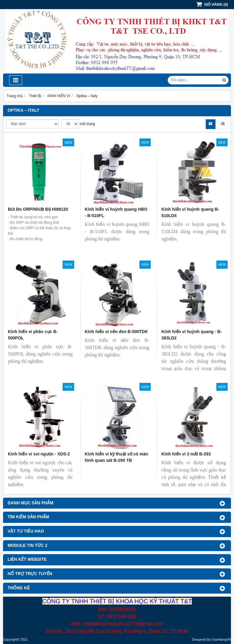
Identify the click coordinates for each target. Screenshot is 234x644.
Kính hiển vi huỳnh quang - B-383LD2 (192, 335)
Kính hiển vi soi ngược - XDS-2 (39, 454)
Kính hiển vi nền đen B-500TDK (116, 332)
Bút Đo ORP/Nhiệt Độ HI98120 (38, 209)
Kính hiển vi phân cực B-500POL (33, 335)
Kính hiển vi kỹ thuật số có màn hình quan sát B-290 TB (117, 457)
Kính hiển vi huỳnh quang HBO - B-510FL (116, 212)
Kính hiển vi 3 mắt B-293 (186, 454)
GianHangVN (221, 639)
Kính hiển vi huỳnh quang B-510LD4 (190, 212)
